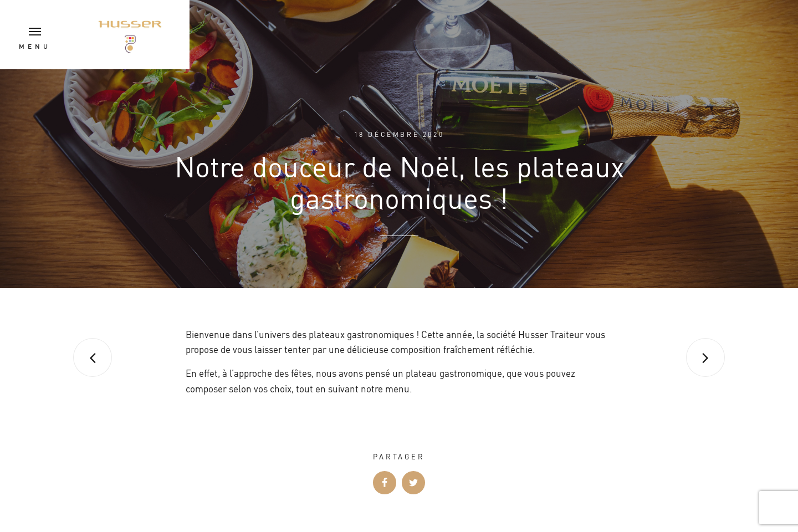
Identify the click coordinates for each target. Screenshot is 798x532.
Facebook (385, 483)
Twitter (413, 483)
